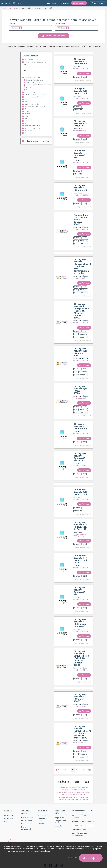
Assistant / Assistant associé (35, 95)
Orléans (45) (80, 274)
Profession (13, 24)
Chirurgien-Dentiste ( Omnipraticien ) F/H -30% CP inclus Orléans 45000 (82, 306)
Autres (29, 90)
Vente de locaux (32, 87)
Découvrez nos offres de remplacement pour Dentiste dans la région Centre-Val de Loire (74, 784)
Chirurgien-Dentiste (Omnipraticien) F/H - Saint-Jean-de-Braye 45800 (83, 718)
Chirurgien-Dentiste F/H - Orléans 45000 (80, 346)
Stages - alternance (32, 128)
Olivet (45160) (80, 130)
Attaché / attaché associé (35, 97)
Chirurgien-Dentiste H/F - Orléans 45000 (80, 684)
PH (25, 123)
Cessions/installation (32, 78)
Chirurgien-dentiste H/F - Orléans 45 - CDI (81, 549)
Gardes (27, 111)
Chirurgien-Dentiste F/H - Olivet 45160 (80, 383)
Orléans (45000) (81, 69)
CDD (26, 99)
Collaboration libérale (34, 82)
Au (25, 70)
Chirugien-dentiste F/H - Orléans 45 (81, 91)
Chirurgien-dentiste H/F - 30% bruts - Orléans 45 (81, 611)
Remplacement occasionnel (35, 62)
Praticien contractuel (32, 126)
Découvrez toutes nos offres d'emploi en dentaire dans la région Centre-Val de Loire (74, 779)
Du (25, 64)
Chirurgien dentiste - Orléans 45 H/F (80, 152)
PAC (26, 121)
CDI (26, 102)
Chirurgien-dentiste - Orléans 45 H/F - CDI (80, 449)
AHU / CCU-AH (30, 92)
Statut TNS (28, 131)
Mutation (28, 119)
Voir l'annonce (84, 72)
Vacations (28, 133)
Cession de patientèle (35, 80)
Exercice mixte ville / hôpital (35, 107)
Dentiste (39, 8)
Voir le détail (72, 858)
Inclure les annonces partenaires (37, 141)
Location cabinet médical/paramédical (39, 85)
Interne (27, 116)
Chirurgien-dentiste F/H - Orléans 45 (81, 483)
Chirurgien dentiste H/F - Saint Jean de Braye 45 (80, 516)
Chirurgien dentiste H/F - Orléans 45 (81, 185)
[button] (79, 3)
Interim (27, 114)
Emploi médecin (27, 8)
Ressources (51, 3)
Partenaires (64, 3)
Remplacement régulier (34, 60)
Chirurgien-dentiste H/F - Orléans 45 (81, 62)
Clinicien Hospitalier (32, 104)
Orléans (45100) (81, 457)
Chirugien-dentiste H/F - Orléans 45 (81, 419)
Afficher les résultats (53, 36)
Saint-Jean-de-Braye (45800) (81, 525)
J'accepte (91, 858)
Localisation (60, 24)
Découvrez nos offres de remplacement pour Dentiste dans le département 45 (74, 774)
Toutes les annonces (11, 8)
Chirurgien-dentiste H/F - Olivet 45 (80, 122)
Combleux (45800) (82, 729)
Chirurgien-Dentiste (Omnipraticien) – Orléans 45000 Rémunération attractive (83, 262)
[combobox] (30, 28)
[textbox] (23, 28)
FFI (25, 109)
